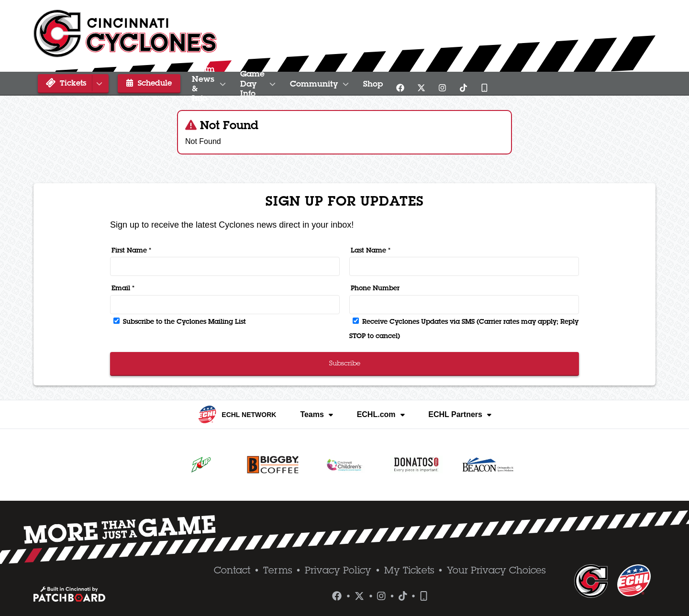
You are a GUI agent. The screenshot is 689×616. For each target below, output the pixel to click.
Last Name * (371, 250)
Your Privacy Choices (496, 570)
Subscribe (345, 363)
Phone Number (375, 288)
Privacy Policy (338, 570)
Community (449, 84)
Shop (523, 84)
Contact (232, 570)
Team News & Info (236, 84)
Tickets (75, 83)
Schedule (143, 83)
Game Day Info (349, 84)
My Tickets (409, 570)
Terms (278, 570)
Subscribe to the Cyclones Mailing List (180, 321)
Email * (123, 288)
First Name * (131, 250)
